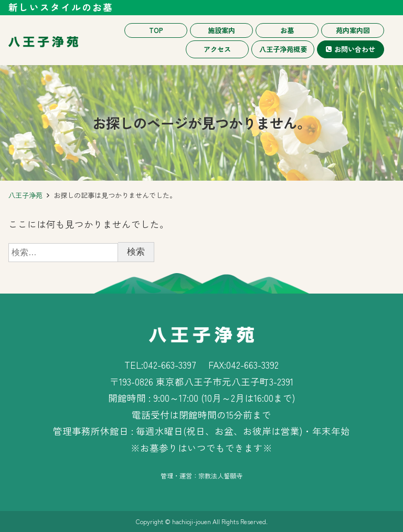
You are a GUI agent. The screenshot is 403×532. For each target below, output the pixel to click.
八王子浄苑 (25, 195)
